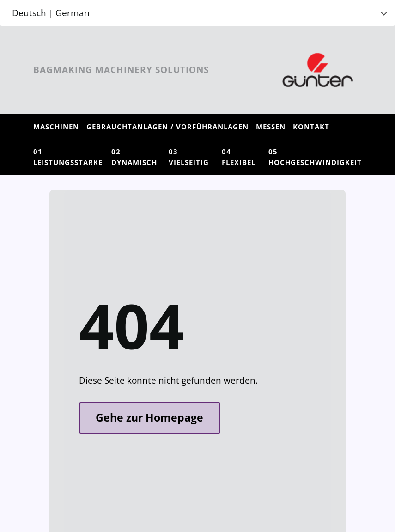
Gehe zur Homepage (149, 418)
